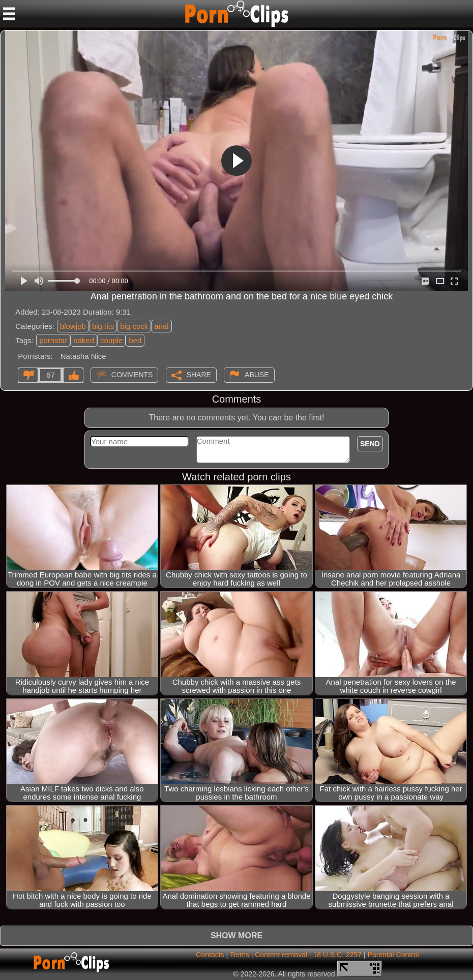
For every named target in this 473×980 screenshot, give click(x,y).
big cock (134, 326)
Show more (236, 936)
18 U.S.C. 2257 (337, 955)
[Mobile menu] (9, 14)
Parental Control (393, 955)
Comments (132, 375)
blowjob (73, 326)
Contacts (210, 955)
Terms (240, 955)
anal (161, 326)
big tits (103, 326)
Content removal (281, 955)
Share (199, 375)
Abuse (257, 375)
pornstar (53, 340)
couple (111, 340)
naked (84, 340)
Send (370, 444)
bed (135, 340)
